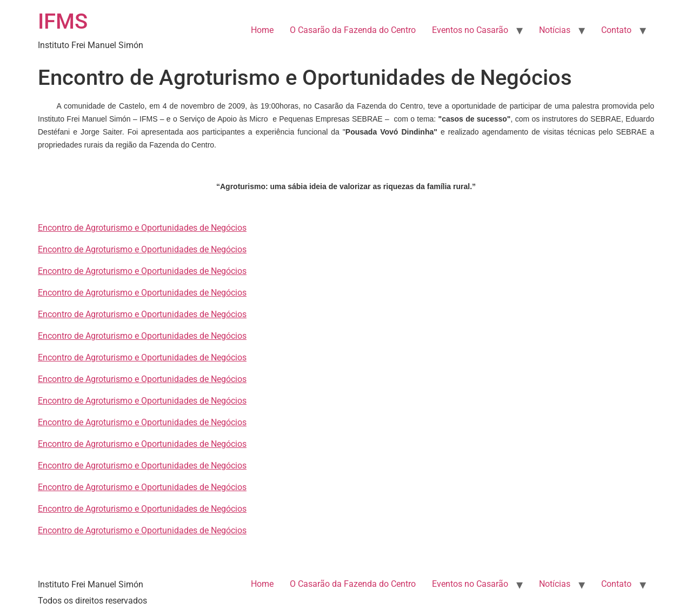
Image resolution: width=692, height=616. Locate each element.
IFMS (63, 21)
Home (262, 30)
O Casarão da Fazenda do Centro (353, 30)
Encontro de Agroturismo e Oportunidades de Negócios (142, 228)
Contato (616, 30)
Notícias (555, 30)
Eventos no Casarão (470, 30)
